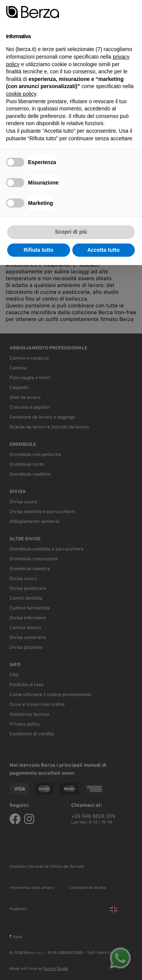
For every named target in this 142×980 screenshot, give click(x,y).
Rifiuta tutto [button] (38, 250)
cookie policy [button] (21, 94)
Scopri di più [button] (71, 232)
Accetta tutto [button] (103, 250)
